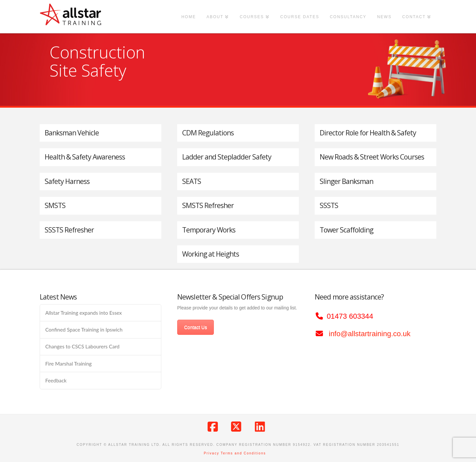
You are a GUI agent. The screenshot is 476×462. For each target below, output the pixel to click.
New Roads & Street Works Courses (372, 157)
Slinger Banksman (346, 181)
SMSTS (55, 205)
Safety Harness (67, 181)
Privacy (211, 453)
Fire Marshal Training (68, 364)
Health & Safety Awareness (85, 157)
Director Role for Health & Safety (368, 133)
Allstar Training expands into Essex (84, 313)
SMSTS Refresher (208, 205)
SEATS (192, 181)
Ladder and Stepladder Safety (227, 157)
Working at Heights (211, 254)
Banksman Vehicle (72, 133)
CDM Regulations (208, 133)
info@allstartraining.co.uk (370, 334)
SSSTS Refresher (69, 230)
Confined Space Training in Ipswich (84, 330)
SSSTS (329, 205)
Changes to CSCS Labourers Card (82, 346)
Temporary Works (209, 230)
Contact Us (196, 327)
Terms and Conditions (243, 453)
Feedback (56, 380)
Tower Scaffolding (346, 230)
